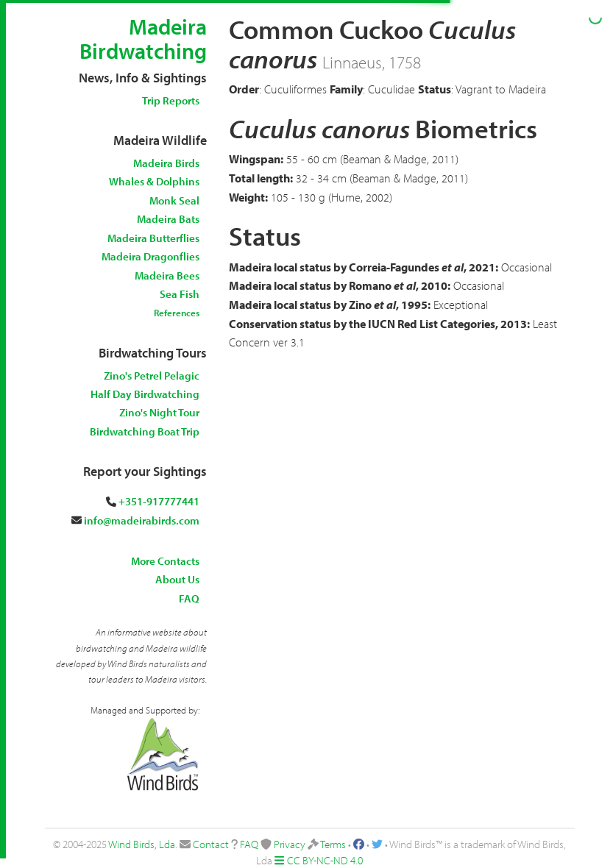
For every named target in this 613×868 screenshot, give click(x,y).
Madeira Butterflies (153, 238)
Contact (211, 844)
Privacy (290, 844)
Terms (333, 844)
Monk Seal (174, 200)
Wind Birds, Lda (142, 844)
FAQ (189, 598)
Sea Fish (180, 294)
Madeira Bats (168, 219)
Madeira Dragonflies (150, 256)
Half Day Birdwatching (145, 394)
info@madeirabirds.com (142, 520)
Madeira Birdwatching (143, 39)
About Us (177, 579)
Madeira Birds (166, 163)
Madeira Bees (167, 275)
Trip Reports (171, 100)
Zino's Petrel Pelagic (152, 376)
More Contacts (165, 561)
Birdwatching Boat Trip (145, 431)
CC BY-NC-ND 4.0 (325, 860)
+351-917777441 (159, 501)
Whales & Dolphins (154, 181)
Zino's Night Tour (159, 412)
